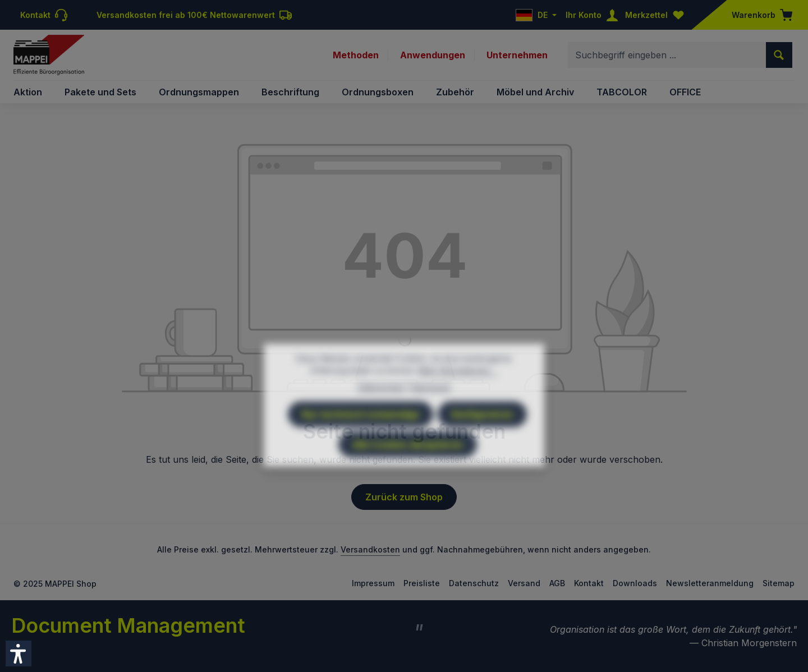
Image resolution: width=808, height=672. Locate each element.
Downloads (635, 583)
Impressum (373, 583)
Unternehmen (517, 55)
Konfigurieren (482, 443)
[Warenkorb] (759, 15)
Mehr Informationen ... (458, 399)
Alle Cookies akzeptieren (408, 473)
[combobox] (667, 55)
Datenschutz (474, 583)
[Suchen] (779, 55)
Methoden (356, 55)
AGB (557, 583)
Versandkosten (370, 549)
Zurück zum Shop (404, 497)
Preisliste (422, 583)
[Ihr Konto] (594, 15)
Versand (524, 583)
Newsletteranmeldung (710, 583)
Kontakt (589, 583)
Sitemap (779, 583)
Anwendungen (433, 55)
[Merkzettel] (657, 15)
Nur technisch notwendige (361, 443)
